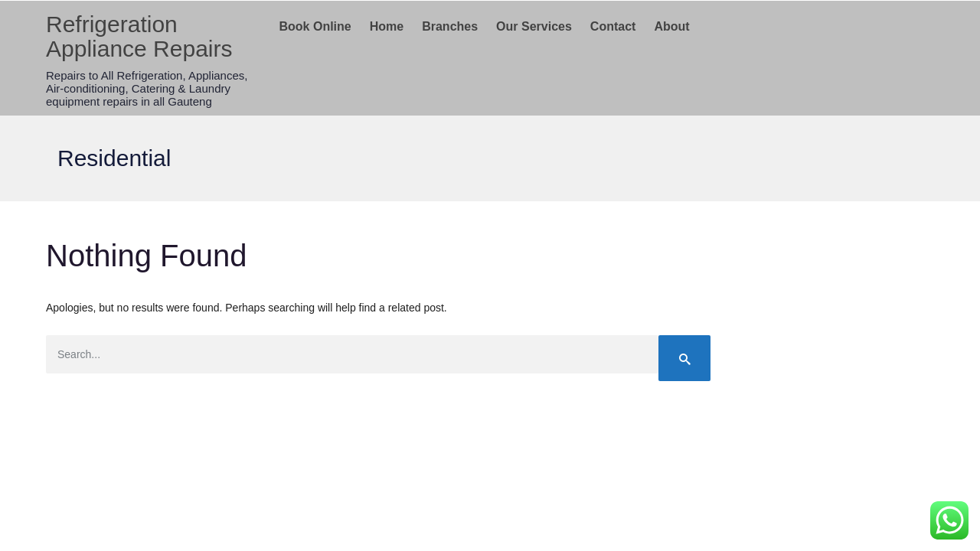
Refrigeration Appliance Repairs (139, 36)
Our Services (534, 26)
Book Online (315, 26)
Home (387, 26)
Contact (613, 26)
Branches (450, 26)
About (671, 26)
